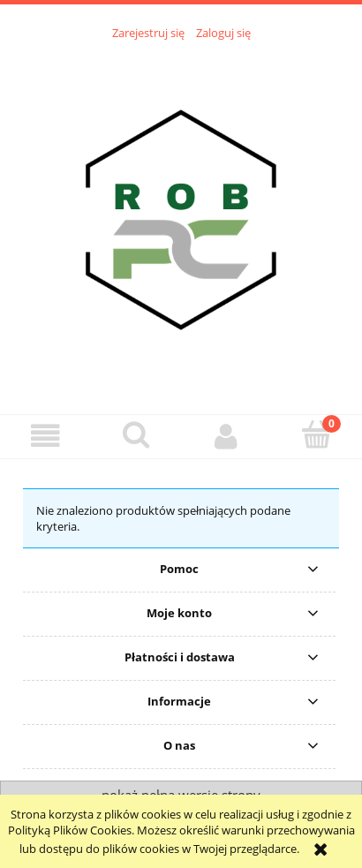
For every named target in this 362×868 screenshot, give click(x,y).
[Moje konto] (226, 436)
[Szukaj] (136, 434)
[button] (45, 436)
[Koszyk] (317, 434)
